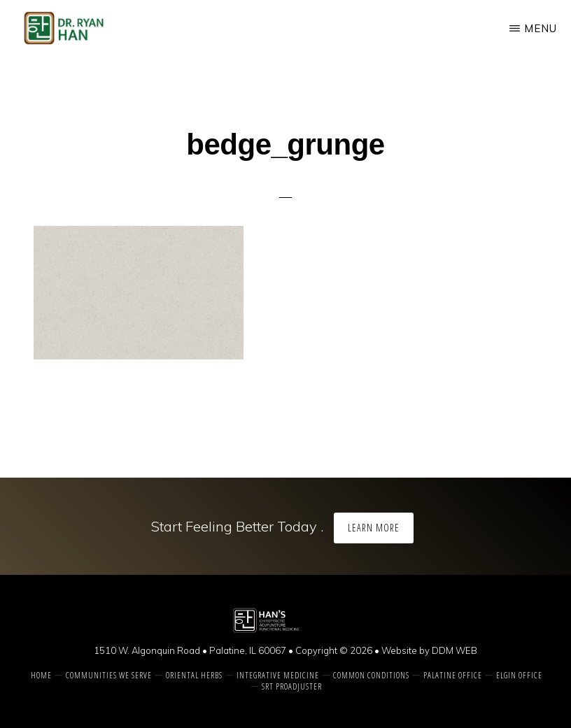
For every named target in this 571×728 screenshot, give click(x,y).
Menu (541, 28)
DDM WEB (454, 650)
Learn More (374, 528)
